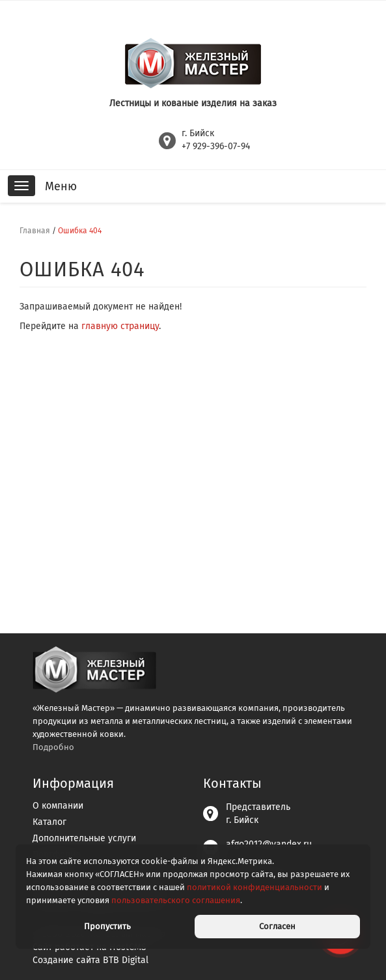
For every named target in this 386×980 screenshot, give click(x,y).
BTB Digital (126, 960)
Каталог (49, 822)
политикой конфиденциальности (255, 887)
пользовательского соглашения (176, 900)
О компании (58, 806)
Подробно (53, 747)
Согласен (277, 926)
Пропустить (107, 926)
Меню (61, 186)
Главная (35, 231)
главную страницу (120, 326)
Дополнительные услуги (84, 838)
